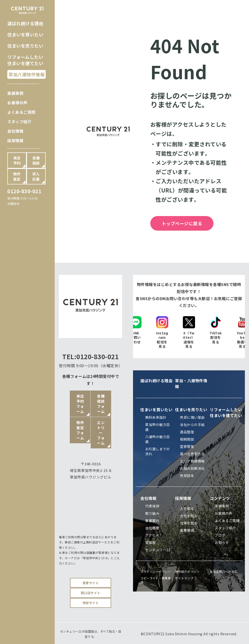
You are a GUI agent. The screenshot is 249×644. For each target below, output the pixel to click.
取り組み (152, 513)
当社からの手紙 (192, 425)
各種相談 (36, 160)
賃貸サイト (91, 583)
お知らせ (222, 542)
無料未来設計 (156, 417)
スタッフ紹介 (19, 122)
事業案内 (152, 521)
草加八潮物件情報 (27, 74)
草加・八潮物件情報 (191, 383)
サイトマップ (184, 578)
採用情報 (15, 140)
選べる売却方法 (192, 454)
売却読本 (187, 476)
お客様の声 (17, 103)
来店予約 (17, 160)
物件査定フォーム (80, 430)
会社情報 (15, 131)
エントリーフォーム (101, 433)
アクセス (152, 535)
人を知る (187, 508)
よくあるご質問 (21, 112)
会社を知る (189, 516)
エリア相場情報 (192, 461)
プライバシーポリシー (156, 571)
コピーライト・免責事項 (156, 580)
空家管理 (187, 446)
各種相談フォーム (101, 404)
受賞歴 (151, 542)
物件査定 (17, 176)
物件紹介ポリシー (187, 571)
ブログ (220, 535)
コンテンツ (220, 498)
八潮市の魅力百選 (158, 439)
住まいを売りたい (25, 46)
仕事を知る (189, 523)
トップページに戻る (182, 223)
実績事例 (15, 93)
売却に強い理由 (192, 417)
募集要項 (187, 530)
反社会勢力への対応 (224, 571)
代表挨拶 (152, 506)
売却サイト (91, 603)
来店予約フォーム (80, 404)
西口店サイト (91, 593)
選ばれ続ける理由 (25, 23)
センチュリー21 (158, 550)
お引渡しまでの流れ (158, 451)
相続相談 (187, 439)
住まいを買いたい (25, 35)
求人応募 (36, 176)
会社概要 (152, 528)
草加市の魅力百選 (158, 427)
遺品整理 (187, 432)
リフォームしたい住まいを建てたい (25, 60)
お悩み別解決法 (192, 468)
